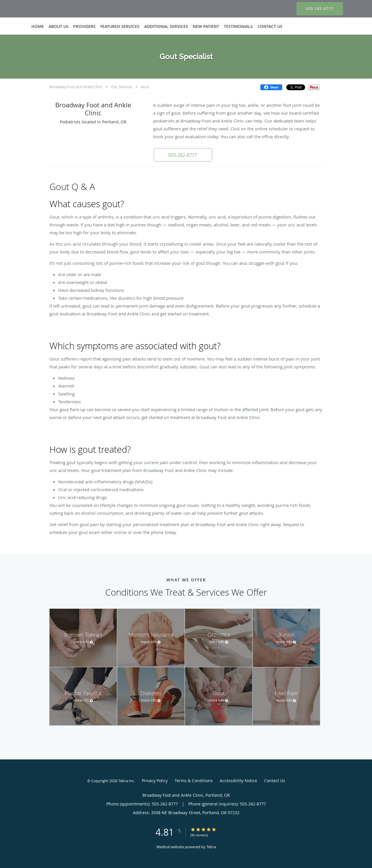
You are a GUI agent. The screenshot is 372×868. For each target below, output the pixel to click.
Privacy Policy (155, 781)
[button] (183, 155)
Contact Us (275, 781)
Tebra (211, 847)
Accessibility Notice (238, 781)
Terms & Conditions (194, 781)
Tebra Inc (126, 781)
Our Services (122, 87)
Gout (145, 87)
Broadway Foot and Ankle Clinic (76, 87)
